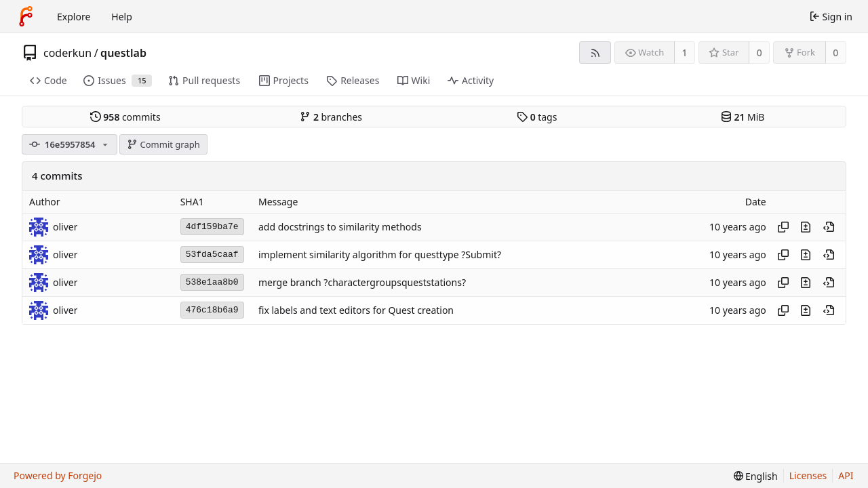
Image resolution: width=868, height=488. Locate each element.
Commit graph (163, 144)
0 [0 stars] (759, 53)
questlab (123, 53)
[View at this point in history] (829, 227)
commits (125, 117)
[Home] (26, 16)
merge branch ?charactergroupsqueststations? (362, 282)
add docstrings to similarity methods (340, 227)
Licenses (808, 475)
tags (537, 117)
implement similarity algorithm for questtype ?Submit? (380, 255)
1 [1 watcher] (685, 53)
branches (331, 117)
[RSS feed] (595, 53)
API (846, 475)
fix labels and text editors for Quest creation (356, 310)
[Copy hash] (783, 227)
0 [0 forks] (835, 53)
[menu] (756, 476)
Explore (74, 17)
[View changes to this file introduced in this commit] (806, 227)
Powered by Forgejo (58, 475)
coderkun (67, 53)
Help (122, 17)
